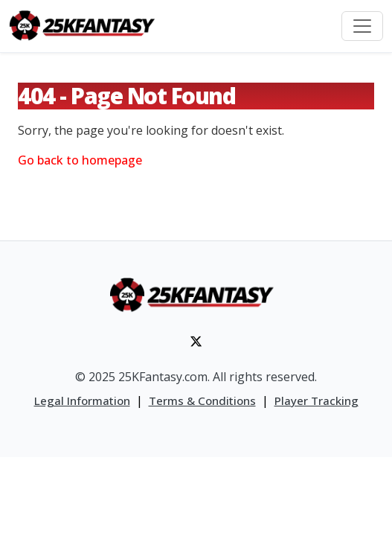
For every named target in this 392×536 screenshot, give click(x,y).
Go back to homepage (80, 160)
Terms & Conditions (202, 401)
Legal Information (82, 401)
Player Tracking (317, 401)
